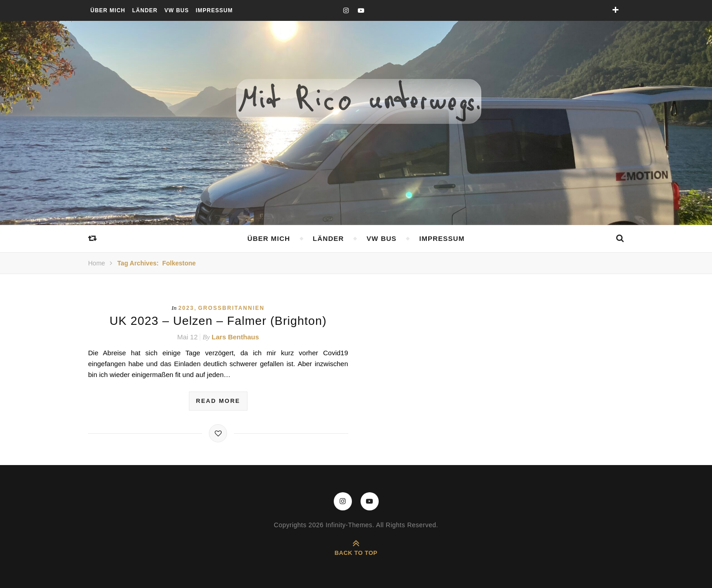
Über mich (108, 10)
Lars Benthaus (235, 337)
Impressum (214, 10)
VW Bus (177, 10)
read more (218, 401)
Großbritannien (231, 308)
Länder (145, 10)
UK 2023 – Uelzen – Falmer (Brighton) (218, 321)
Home (96, 263)
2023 (186, 308)
